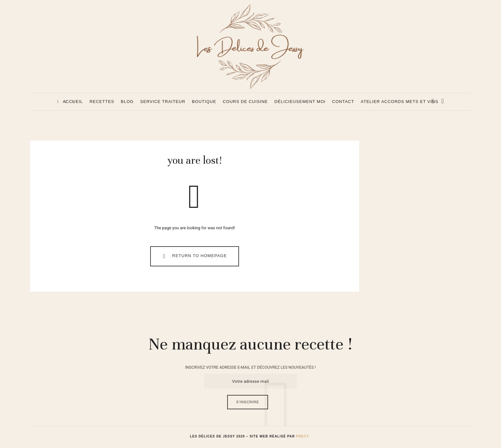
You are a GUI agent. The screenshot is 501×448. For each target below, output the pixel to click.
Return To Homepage (194, 258)
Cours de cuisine (245, 102)
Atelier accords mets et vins (400, 102)
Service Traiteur (163, 102)
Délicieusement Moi (300, 102)
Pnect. (303, 438)
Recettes (102, 102)
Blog (127, 102)
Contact (343, 102)
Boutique (204, 102)
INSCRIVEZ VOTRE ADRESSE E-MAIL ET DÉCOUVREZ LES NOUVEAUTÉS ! (250, 369)
